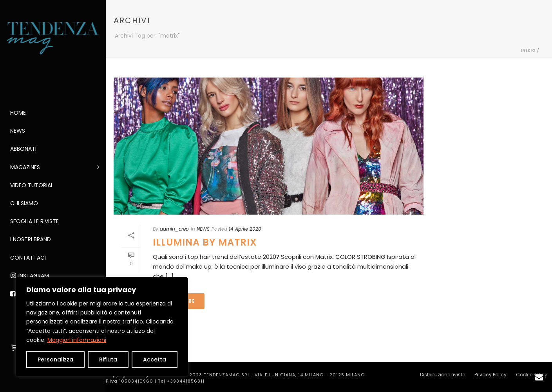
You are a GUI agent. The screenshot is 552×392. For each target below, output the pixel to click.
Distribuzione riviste (443, 375)
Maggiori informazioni (77, 340)
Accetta (155, 359)
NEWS (203, 229)
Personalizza (55, 359)
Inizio (528, 50)
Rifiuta (108, 359)
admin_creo (174, 229)
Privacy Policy (490, 375)
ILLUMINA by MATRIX (205, 242)
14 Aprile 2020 (245, 229)
